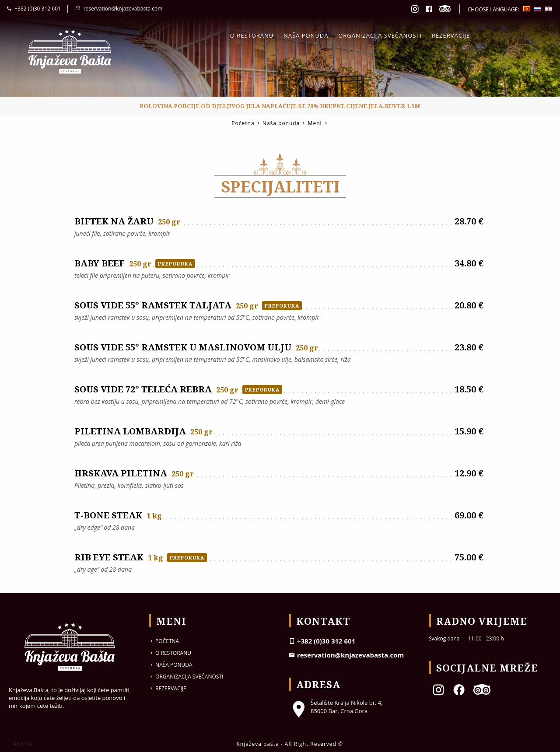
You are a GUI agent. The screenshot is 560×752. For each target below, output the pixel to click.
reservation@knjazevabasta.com (119, 9)
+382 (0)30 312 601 (34, 9)
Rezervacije (451, 35)
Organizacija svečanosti (380, 35)
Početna (243, 123)
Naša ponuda (306, 35)
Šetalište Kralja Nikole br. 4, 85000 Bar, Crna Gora (336, 707)
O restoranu (252, 35)
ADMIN (23, 744)
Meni (315, 123)
